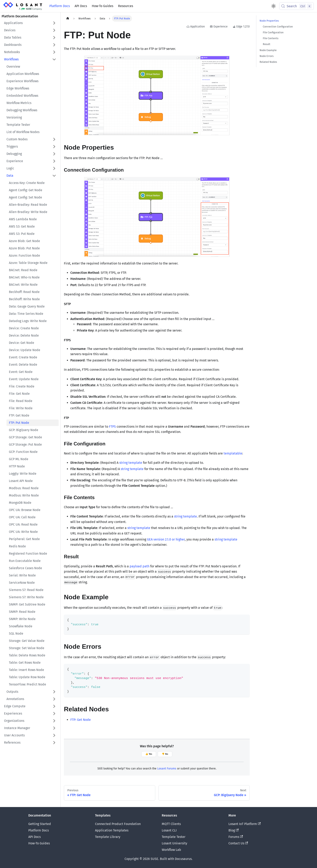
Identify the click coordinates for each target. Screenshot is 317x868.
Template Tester (174, 837)
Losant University (174, 843)
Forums (236, 837)
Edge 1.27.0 (241, 27)
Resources (126, 6)
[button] (30, 23)
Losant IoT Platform (245, 824)
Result (267, 44)
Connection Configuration (278, 27)
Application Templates (112, 830)
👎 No (165, 754)
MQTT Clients (171, 824)
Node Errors (267, 56)
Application (196, 27)
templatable (233, 453)
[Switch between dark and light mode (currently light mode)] (274, 6)
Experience (219, 27)
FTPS (112, 427)
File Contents (271, 38)
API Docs (81, 6)
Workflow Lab (171, 850)
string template (131, 463)
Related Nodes (268, 62)
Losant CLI (169, 830)
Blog (234, 830)
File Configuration (273, 32)
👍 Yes (149, 754)
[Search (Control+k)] (296, 6)
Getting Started (40, 824)
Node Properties (269, 21)
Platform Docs (60, 6)
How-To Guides (102, 6)
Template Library (108, 837)
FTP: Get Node (81, 720)
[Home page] (68, 18)
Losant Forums (167, 769)
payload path (139, 566)
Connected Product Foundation (118, 824)
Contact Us (238, 843)
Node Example (268, 50)
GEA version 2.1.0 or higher (166, 539)
